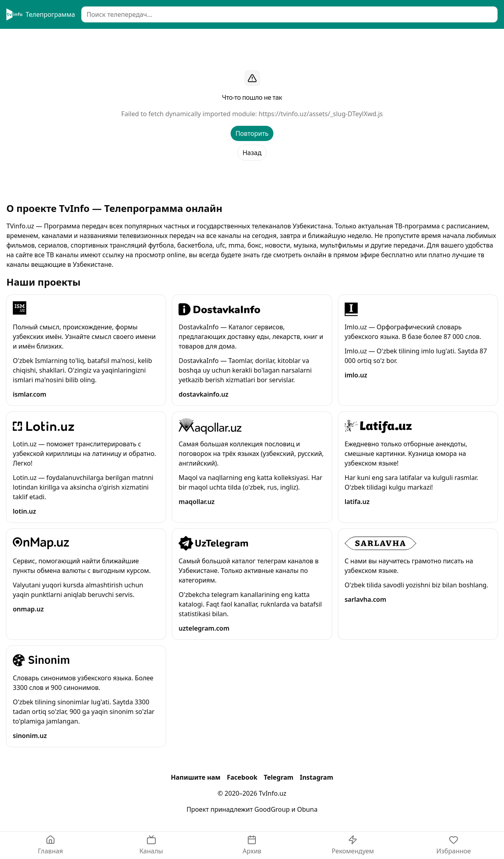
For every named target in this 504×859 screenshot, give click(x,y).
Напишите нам (196, 777)
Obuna (307, 809)
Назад (252, 153)
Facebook (242, 777)
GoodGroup (272, 809)
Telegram (279, 777)
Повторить (252, 133)
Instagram (316, 777)
